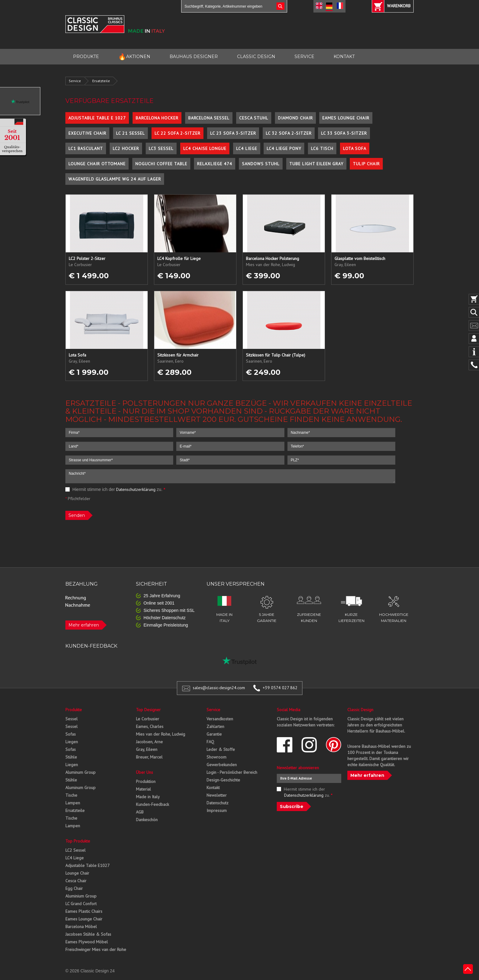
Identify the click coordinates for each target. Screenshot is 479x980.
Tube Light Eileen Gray (316, 164)
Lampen (73, 803)
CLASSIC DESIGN (256, 57)
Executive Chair (87, 133)
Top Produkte (78, 841)
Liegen (72, 742)
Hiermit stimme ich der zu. (115, 489)
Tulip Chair (366, 164)
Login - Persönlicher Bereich (232, 772)
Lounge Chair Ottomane (97, 164)
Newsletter (217, 795)
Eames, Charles (150, 726)
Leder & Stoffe (221, 749)
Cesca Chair (76, 881)
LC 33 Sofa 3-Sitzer (344, 133)
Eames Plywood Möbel (87, 942)
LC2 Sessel (75, 850)
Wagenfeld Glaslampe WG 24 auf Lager (115, 179)
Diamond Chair (295, 118)
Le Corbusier (148, 719)
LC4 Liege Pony (284, 148)
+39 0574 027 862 (280, 688)
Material (143, 789)
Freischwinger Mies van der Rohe (96, 949)
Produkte (74, 710)
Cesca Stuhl (254, 118)
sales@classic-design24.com (219, 688)
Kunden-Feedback (152, 804)
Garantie (214, 734)
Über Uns (144, 772)
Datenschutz (218, 803)
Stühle (71, 757)
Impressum (217, 810)
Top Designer (148, 710)
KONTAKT (344, 57)
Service (75, 81)
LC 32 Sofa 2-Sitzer (289, 133)
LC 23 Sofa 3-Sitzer (233, 133)
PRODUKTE (86, 57)
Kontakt (213, 788)
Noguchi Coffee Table (161, 164)
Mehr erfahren (84, 625)
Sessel (71, 719)
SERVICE (304, 57)
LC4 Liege (247, 148)
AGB (140, 812)
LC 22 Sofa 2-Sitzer (177, 133)
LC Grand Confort (81, 904)
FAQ (210, 742)
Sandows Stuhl (261, 164)
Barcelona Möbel (81, 927)
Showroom (216, 757)
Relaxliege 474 (215, 164)
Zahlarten (215, 726)
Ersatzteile (101, 81)
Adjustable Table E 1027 (97, 118)
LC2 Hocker (126, 148)
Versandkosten (220, 719)
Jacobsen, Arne (149, 742)
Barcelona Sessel (209, 118)
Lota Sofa (355, 148)
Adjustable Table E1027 (88, 865)
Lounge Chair (77, 873)
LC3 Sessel (161, 148)
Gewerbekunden (222, 765)
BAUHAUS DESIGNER (194, 57)
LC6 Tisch (322, 148)
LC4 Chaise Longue (205, 148)
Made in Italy (148, 797)
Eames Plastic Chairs (84, 911)
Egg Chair (74, 888)
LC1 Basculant (86, 148)
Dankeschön (147, 820)
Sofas (71, 734)
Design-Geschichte (223, 780)
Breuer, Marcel (149, 757)
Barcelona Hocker (157, 118)
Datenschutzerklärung (136, 489)
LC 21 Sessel (130, 133)
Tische (71, 795)
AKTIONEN (134, 57)
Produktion (146, 781)
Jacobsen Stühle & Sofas (88, 934)
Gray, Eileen (147, 749)
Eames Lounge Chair (346, 118)
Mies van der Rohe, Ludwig (161, 734)
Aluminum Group (80, 772)
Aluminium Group (81, 896)
